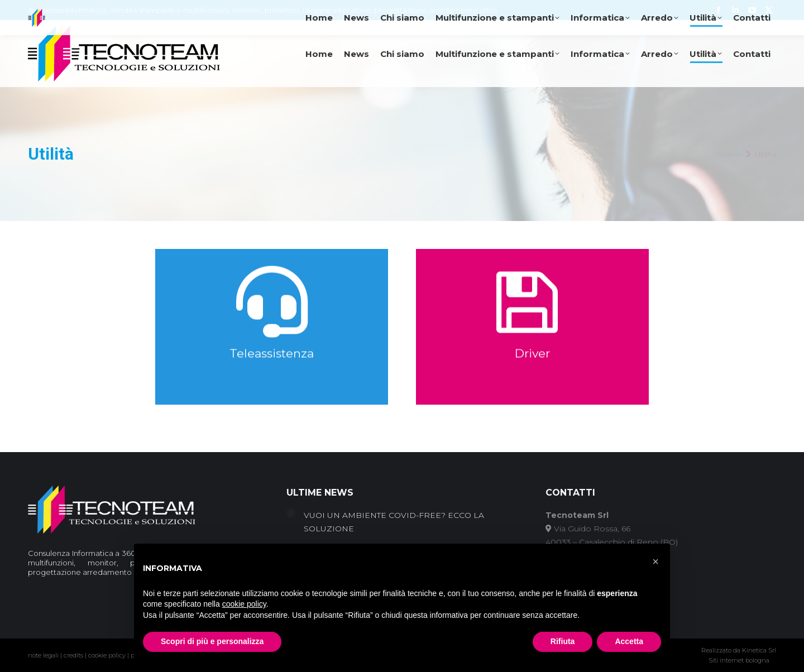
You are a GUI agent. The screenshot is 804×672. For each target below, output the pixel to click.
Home (730, 154)
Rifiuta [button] (563, 641)
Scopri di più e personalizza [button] (212, 641)
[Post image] (291, 513)
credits (73, 655)
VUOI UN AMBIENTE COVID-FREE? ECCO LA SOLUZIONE (394, 522)
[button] (655, 561)
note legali (43, 655)
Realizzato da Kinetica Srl (739, 650)
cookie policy (107, 655)
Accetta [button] (629, 641)
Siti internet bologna (739, 660)
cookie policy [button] (244, 604)
